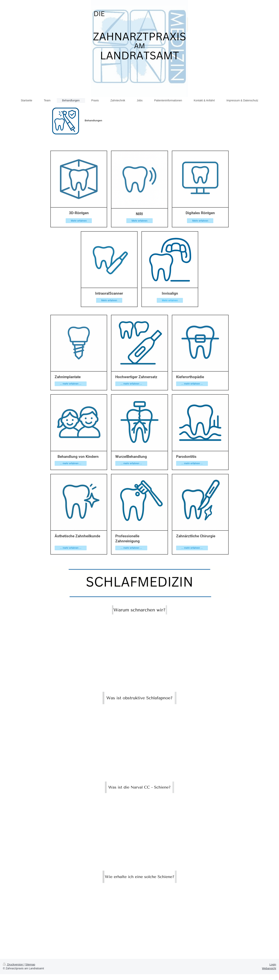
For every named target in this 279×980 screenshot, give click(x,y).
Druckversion (13, 964)
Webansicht (269, 968)
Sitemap (30, 964)
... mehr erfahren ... (71, 384)
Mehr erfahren (79, 221)
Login (273, 964)
